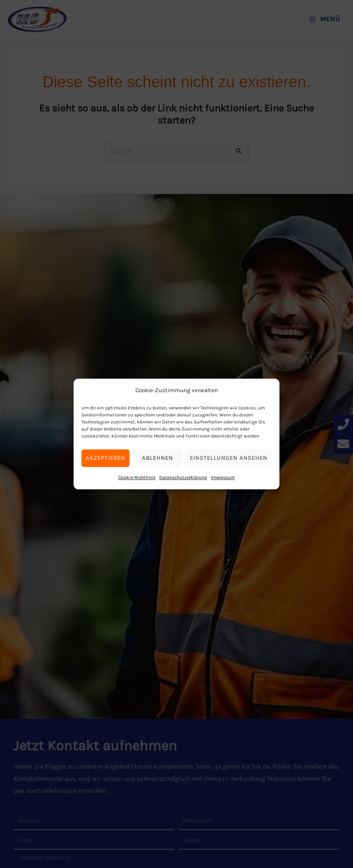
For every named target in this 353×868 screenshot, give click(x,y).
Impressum (223, 477)
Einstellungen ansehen (229, 458)
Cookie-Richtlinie (137, 477)
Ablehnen (158, 458)
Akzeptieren (105, 458)
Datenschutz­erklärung (183, 477)
